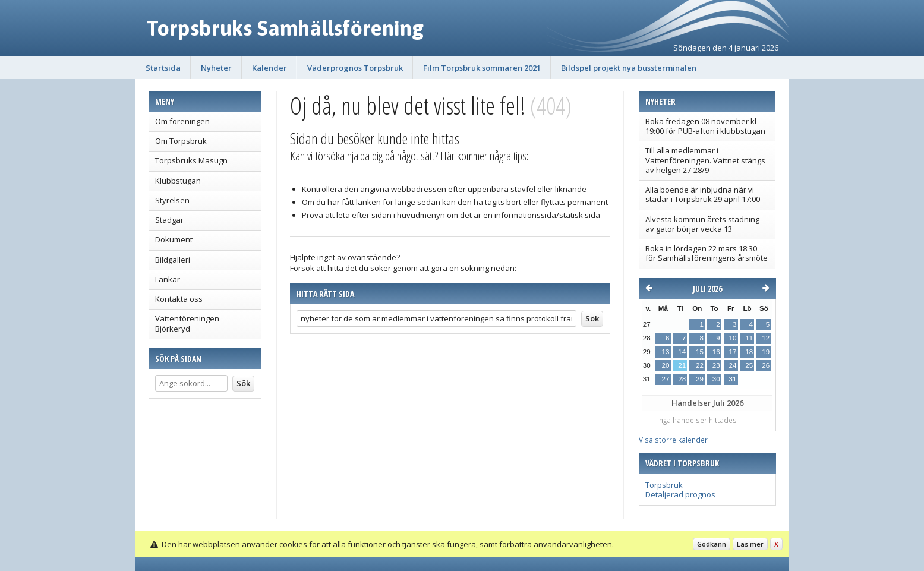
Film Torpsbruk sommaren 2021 (482, 68)
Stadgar (169, 220)
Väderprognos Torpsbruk (355, 68)
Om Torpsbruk (181, 141)
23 (716, 365)
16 (716, 352)
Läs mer (750, 544)
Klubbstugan (178, 181)
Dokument (174, 239)
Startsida (163, 68)
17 (732, 352)
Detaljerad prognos (680, 494)
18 (749, 352)
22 (700, 365)
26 (766, 365)
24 (732, 365)
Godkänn (712, 544)
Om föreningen (182, 121)
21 (682, 365)
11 (749, 338)
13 (666, 352)
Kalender (269, 68)
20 (666, 365)
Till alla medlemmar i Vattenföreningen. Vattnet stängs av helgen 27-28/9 (705, 160)
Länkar (168, 279)
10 (732, 338)
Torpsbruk (664, 485)
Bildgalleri (173, 260)
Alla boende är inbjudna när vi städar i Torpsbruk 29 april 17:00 (703, 194)
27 (666, 379)
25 (749, 365)
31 (732, 379)
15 (700, 352)
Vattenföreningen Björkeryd (187, 323)
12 (766, 338)
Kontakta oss (179, 299)
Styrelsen (172, 200)
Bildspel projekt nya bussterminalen (629, 68)
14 (682, 352)
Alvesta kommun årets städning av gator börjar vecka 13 (702, 224)
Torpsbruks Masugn (191, 160)
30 (716, 379)
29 (700, 379)
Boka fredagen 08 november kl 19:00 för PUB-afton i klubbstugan (705, 126)
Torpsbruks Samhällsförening (285, 28)
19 (766, 352)
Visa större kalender (673, 440)
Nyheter (216, 68)
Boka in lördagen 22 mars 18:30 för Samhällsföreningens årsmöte (707, 253)
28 (682, 379)
